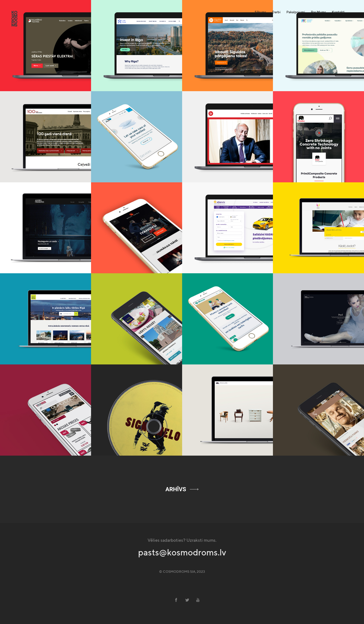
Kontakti (338, 12)
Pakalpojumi (296, 12)
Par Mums (318, 12)
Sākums (260, 12)
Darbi (276, 12)
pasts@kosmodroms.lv (182, 553)
